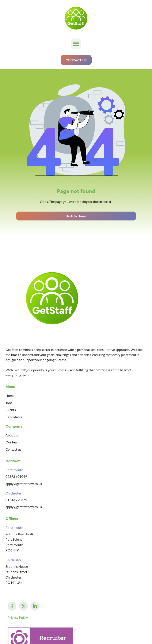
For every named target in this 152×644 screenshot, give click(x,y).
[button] (76, 44)
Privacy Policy (18, 617)
